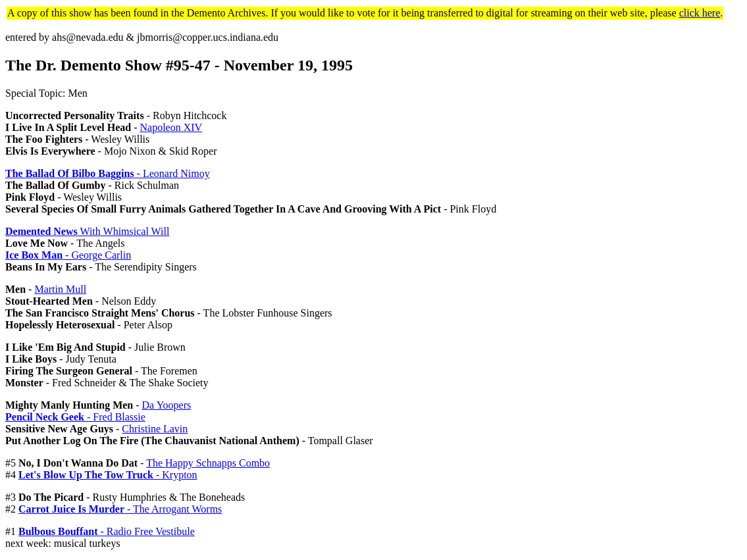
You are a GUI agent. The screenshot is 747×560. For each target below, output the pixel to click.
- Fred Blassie (75, 417)
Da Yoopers (167, 405)
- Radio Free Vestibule (107, 531)
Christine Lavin (155, 429)
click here (700, 13)
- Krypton (108, 475)
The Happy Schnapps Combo (208, 463)
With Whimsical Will (87, 231)
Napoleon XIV (171, 127)
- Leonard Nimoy (108, 173)
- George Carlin (68, 255)
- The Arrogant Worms (120, 509)
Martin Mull (60, 289)
